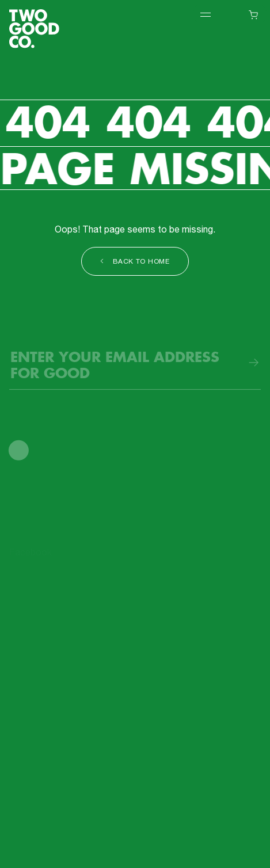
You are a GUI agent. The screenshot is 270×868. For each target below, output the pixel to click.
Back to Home (135, 262)
